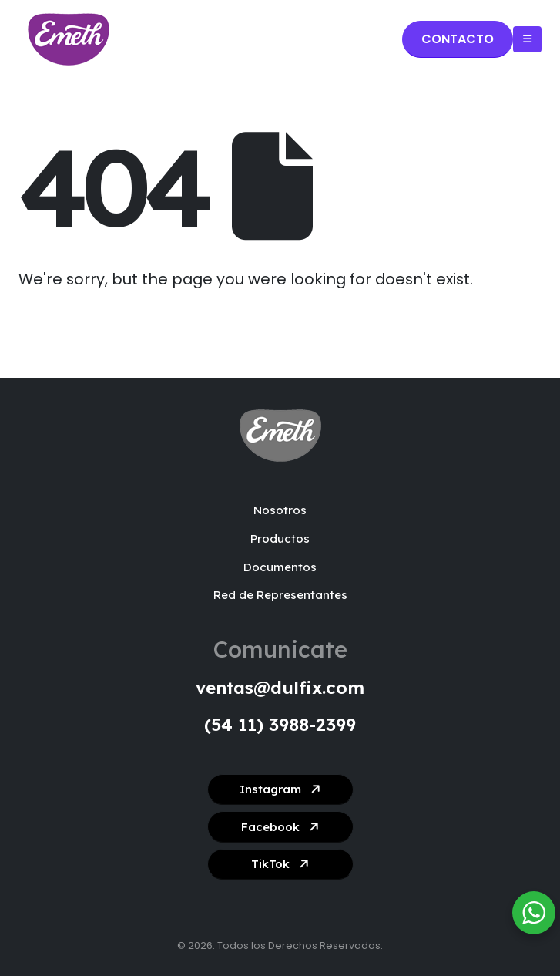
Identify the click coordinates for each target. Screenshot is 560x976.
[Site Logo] (69, 39)
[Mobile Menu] (527, 39)
